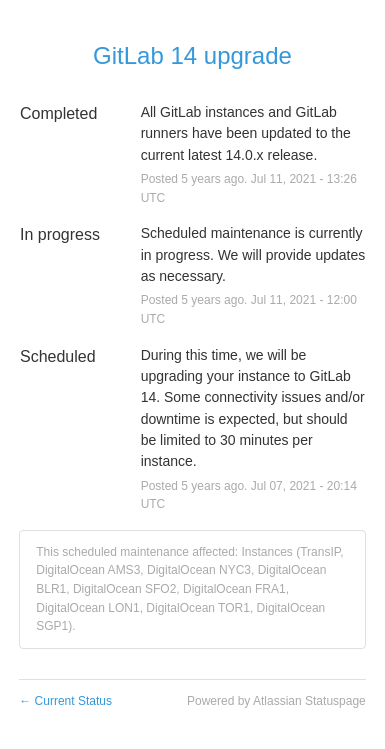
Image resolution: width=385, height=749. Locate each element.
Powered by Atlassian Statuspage (276, 701)
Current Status (65, 701)
